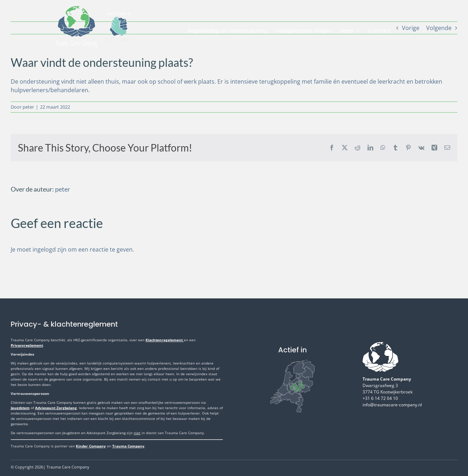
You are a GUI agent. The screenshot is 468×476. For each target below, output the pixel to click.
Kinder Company (91, 446)
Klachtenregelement (165, 340)
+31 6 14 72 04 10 (380, 398)
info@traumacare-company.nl (392, 405)
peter (28, 107)
